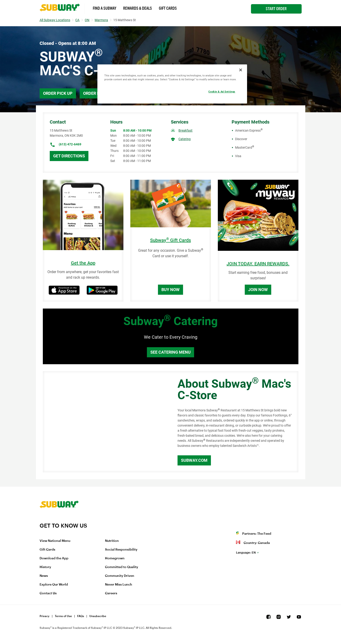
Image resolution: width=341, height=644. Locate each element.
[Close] (241, 70)
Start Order (276, 9)
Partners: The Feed (257, 534)
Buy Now (170, 290)
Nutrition (112, 541)
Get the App (83, 263)
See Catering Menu (170, 352)
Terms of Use (63, 616)
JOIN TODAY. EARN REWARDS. (258, 264)
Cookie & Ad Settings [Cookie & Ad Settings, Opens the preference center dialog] (222, 92)
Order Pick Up (58, 93)
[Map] (105, 422)
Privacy (45, 616)
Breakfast (185, 130)
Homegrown (115, 558)
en (246, 553)
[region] (172, 84)
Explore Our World (54, 585)
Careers (111, 593)
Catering (185, 139)
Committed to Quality (122, 567)
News (44, 576)
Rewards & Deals (138, 8)
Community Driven (120, 576)
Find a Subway (105, 8)
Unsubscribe (98, 616)
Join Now (258, 290)
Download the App (54, 558)
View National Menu (55, 541)
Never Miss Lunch (119, 585)
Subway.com (194, 460)
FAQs (81, 616)
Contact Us (48, 593)
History (45, 567)
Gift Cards (168, 8)
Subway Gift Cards (170, 240)
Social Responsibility (121, 550)
